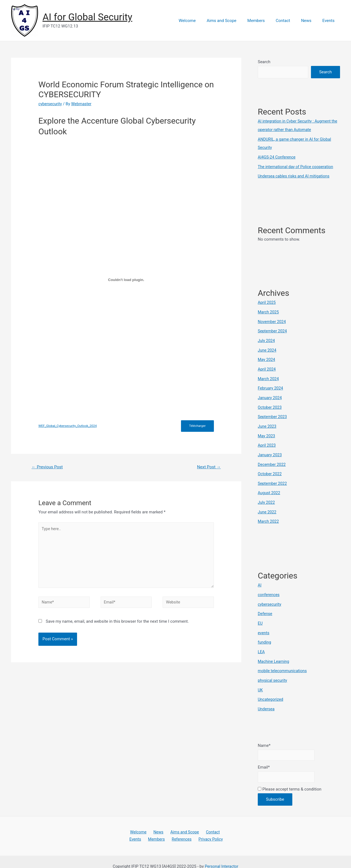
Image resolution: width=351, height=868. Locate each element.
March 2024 (269, 375)
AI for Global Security (87, 17)
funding (265, 633)
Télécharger (197, 426)
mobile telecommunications (283, 661)
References (181, 830)
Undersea (266, 698)
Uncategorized (271, 689)
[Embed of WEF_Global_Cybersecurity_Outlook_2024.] (126, 280)
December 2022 (272, 458)
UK (260, 680)
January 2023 (270, 449)
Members (266, 21)
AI (260, 577)
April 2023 (267, 440)
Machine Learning (274, 652)
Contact (290, 21)
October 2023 (270, 403)
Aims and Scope (234, 21)
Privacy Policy (208, 830)
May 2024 (267, 357)
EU (260, 614)
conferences (269, 587)
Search (264, 62)
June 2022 (267, 505)
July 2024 (267, 338)
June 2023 (267, 421)
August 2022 (269, 486)
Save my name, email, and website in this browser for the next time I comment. (117, 625)
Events (330, 21)
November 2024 (272, 319)
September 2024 (273, 329)
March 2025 (269, 310)
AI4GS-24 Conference (277, 156)
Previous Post (48, 467)
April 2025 (267, 301)
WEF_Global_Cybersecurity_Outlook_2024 (69, 426)
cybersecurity (51, 104)
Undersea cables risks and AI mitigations (295, 175)
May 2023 (267, 431)
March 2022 (269, 514)
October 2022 (270, 468)
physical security (273, 670)
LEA (261, 642)
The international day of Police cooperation (297, 165)
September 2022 (273, 477)
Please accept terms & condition (290, 779)
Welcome (202, 21)
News (310, 21)
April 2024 (267, 366)
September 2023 (273, 412)
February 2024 (271, 384)
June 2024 (267, 347)
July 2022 (267, 496)
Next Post (208, 467)
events (264, 624)
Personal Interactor (221, 857)
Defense (265, 605)
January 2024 (270, 394)
